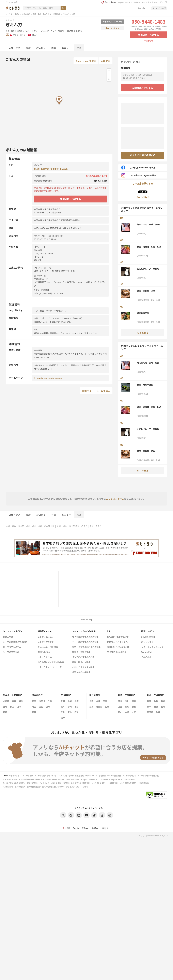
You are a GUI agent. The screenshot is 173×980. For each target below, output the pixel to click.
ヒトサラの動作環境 (42, 776)
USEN (5, 776)
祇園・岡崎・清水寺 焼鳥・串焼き (72, 526)
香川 (127, 701)
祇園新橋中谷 (143, 313)
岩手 (21, 701)
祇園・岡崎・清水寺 (15, 526)
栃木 (48, 707)
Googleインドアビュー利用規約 (122, 779)
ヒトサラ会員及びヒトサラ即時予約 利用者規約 (21, 779)
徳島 (120, 701)
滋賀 (107, 707)
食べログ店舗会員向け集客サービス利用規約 (20, 783)
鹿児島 (150, 712)
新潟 (63, 701)
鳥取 (127, 707)
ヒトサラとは (28, 776)
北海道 (6, 701)
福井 (63, 718)
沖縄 (158, 712)
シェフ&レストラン (13, 631)
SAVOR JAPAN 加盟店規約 (69, 779)
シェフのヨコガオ (11, 652)
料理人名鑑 (8, 637)
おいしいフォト (148, 642)
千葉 (50, 701)
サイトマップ (57, 776)
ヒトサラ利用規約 (129, 776)
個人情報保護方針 (34, 787)
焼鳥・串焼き (11, 31)
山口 (134, 712)
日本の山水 (146, 657)
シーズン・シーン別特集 (84, 631)
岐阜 (63, 707)
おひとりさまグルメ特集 (83, 667)
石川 (77, 712)
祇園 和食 (57, 14)
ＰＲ (109, 631)
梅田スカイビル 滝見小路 (118, 647)
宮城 (5, 707)
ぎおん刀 (66, 14)
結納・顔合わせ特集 (81, 662)
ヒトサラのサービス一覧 (158, 2)
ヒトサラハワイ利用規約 (80, 783)
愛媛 (134, 701)
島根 (134, 707)
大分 (156, 707)
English (121, 2)
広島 (127, 712)
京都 (105, 701)
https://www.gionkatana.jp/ (48, 378)
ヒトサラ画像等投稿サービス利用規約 (134, 783)
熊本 (149, 707)
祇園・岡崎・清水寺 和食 (42, 14)
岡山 (120, 712)
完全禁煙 (100, 365)
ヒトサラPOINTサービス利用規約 (105, 783)
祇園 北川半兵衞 (145, 385)
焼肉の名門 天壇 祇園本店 (149, 224)
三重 (63, 712)
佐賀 (156, 701)
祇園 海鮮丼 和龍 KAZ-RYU (149, 247)
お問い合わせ (68, 776)
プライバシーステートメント (77, 787)
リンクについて (91, 776)
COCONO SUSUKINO (116, 652)
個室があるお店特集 (81, 672)
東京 (34, 701)
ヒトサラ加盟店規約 (49, 779)
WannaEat (147, 652)
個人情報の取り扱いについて (53, 787)
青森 (14, 701)
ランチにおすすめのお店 (83, 657)
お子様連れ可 (88, 365)
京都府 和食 (26, 14)
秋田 (12, 707)
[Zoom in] (109, 71)
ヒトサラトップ (15, 776)
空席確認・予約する (148, 35)
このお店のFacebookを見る (138, 168)
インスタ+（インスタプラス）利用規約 (54, 783)
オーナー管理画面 (114, 776)
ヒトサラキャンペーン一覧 (50, 667)
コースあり (64, 365)
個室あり (75, 365)
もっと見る (143, 333)
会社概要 (102, 776)
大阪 (91, 701)
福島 (5, 712)
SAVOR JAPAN (148, 637)
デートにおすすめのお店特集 (85, 642)
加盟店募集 (79, 776)
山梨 (70, 701)
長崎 (163, 701)
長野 (77, 701)
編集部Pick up (45, 631)
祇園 (28, 526)
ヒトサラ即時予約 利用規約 (148, 776)
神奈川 (42, 701)
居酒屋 (19, 31)
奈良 (91, 707)
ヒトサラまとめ (45, 657)
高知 (120, 707)
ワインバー (27, 31)
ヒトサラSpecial (45, 637)
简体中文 (129, 2)
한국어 (144, 2)
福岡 (149, 701)
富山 (70, 712)
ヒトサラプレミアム (12, 647)
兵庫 (98, 701)
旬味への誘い (44, 652)
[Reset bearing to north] (109, 79)
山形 (19, 707)
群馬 (34, 712)
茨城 (41, 707)
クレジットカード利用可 (45, 365)
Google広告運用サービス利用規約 (94, 779)
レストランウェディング (152, 647)
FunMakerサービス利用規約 (14, 787)
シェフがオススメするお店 (15, 642)
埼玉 (34, 707)
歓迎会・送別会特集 (81, 652)
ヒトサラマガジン (46, 642)
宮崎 (163, 707)
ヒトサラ (9, 14)
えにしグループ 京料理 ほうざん (149, 269)
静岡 (70, 707)
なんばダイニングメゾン (118, 637)
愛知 (77, 707)
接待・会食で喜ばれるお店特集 (86, 647)
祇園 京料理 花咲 (146, 291)
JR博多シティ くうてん (117, 642)
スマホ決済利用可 (42, 369)
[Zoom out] (109, 75)
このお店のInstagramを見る (139, 175)
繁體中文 (137, 2)
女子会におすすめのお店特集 (85, 637)
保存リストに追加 (112, 28)
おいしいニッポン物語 (48, 647)
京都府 (17, 14)
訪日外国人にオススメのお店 (51, 662)
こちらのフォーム (115, 499)
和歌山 (99, 707)
